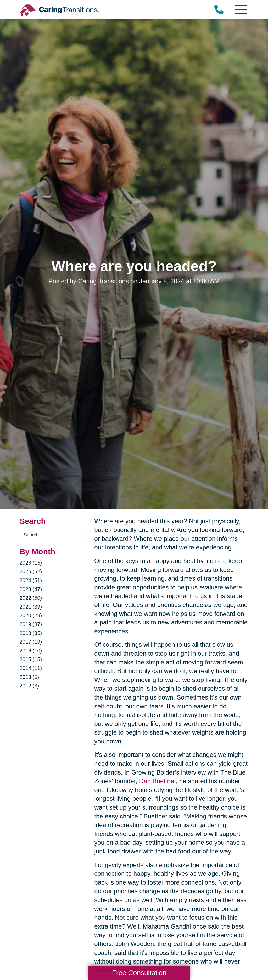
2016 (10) (31, 651)
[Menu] (241, 10)
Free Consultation (139, 973)
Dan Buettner (158, 781)
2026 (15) (31, 563)
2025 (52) (31, 571)
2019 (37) (31, 624)
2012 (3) (29, 686)
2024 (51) (31, 580)
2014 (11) (31, 668)
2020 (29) (31, 615)
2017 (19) (31, 642)
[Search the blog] (51, 535)
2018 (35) (31, 633)
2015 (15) (31, 659)
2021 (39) (31, 607)
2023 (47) (31, 589)
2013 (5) (29, 677)
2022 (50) (31, 598)
